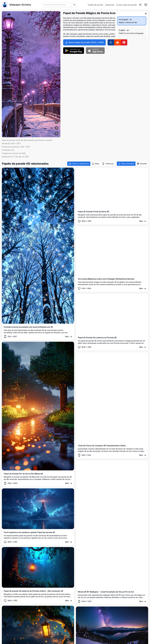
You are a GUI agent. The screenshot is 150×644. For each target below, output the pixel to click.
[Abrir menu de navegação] (146, 5)
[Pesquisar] (74, 5)
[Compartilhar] (140, 5)
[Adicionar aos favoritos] (57, 122)
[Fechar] (146, 14)
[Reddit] (117, 42)
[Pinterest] (124, 42)
